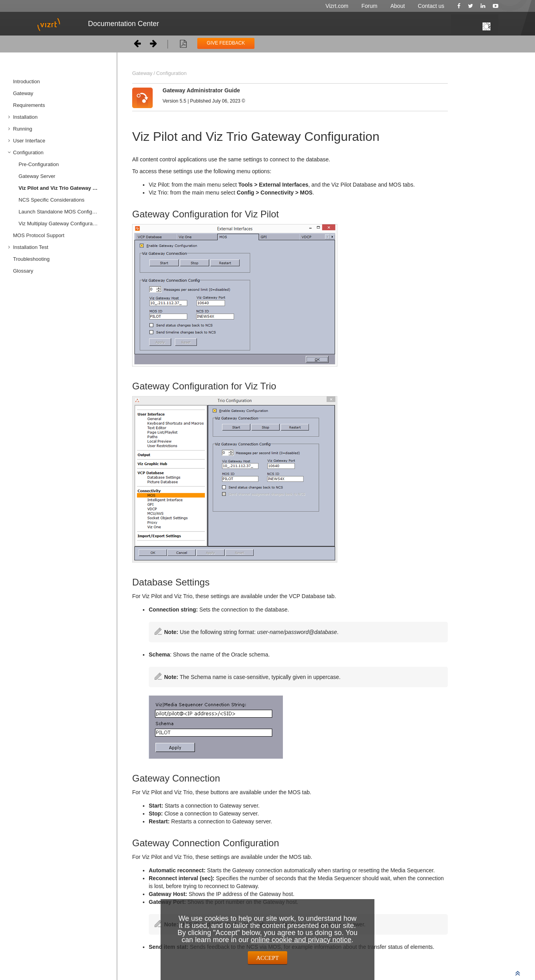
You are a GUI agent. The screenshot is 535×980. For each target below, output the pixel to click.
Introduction (26, 81)
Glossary (23, 271)
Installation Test (31, 247)
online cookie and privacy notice (301, 940)
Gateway (23, 93)
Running (22, 129)
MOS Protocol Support (39, 235)
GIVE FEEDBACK (226, 43)
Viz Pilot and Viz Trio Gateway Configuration (65, 188)
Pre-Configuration (39, 164)
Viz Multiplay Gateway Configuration (60, 223)
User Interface (29, 141)
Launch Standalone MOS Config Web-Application (65, 212)
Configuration (28, 152)
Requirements (29, 105)
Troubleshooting (31, 259)
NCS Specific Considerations (51, 200)
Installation (25, 117)
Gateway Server (37, 176)
